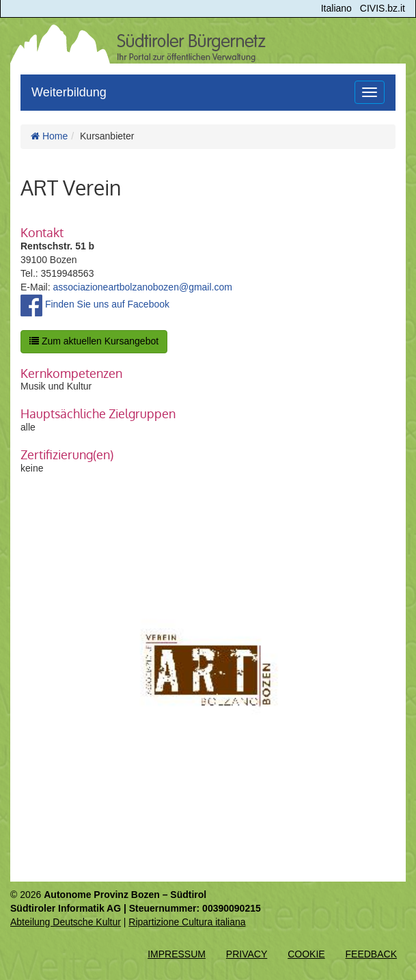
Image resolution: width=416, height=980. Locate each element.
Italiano (336, 8)
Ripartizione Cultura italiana (187, 922)
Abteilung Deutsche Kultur (66, 922)
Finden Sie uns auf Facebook (95, 304)
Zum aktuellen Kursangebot (94, 341)
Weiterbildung (69, 92)
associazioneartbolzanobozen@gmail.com (142, 287)
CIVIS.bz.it (383, 8)
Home (49, 136)
